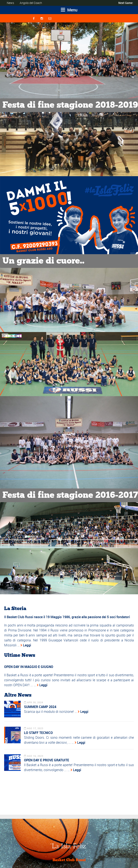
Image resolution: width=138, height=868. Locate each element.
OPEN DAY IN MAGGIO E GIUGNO (29, 667)
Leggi (27, 645)
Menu (69, 10)
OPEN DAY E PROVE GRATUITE (47, 760)
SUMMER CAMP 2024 (40, 707)
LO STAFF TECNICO (38, 733)
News (10, 3)
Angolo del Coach (31, 3)
